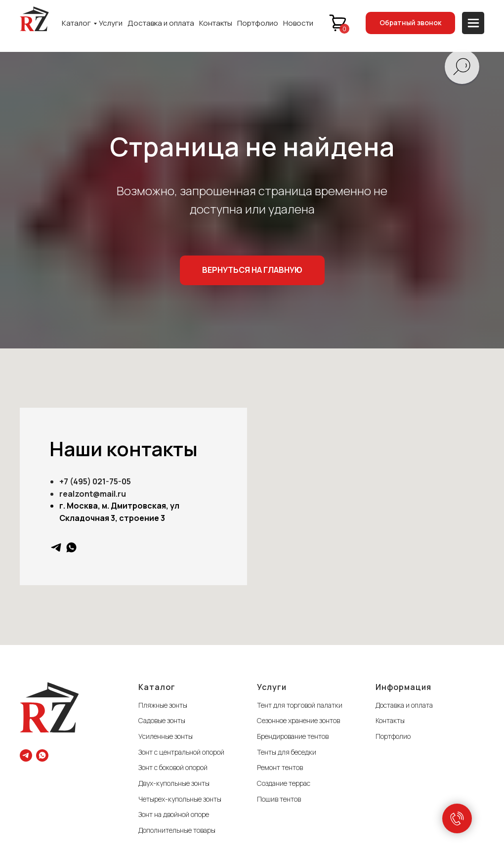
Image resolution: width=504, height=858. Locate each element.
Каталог (76, 23)
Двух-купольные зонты (174, 783)
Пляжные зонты (163, 705)
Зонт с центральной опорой (181, 752)
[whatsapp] (71, 547)
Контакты (216, 23)
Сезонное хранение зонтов (298, 720)
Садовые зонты (162, 720)
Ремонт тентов (280, 767)
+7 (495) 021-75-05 (95, 481)
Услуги (111, 23)
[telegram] (56, 547)
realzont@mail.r (90, 494)
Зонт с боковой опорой (173, 767)
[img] (34, 19)
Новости (298, 23)
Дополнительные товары (177, 830)
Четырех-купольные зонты (180, 799)
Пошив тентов (279, 799)
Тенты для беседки (287, 752)
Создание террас (284, 783)
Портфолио (258, 23)
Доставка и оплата (161, 23)
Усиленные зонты (166, 736)
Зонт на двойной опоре (174, 814)
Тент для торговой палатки (300, 705)
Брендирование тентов (293, 736)
